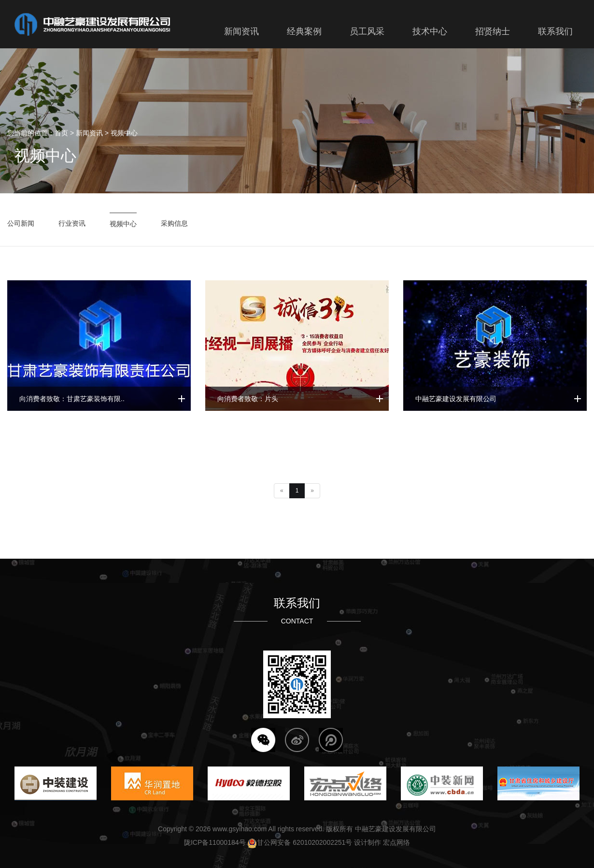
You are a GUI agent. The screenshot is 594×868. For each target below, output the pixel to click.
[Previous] (282, 491)
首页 (61, 133)
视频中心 (124, 133)
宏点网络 (396, 842)
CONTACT (297, 621)
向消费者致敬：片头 (248, 399)
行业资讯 (72, 223)
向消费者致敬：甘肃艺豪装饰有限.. (72, 399)
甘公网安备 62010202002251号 (300, 842)
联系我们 (297, 603)
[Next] (312, 491)
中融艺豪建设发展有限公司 (456, 399)
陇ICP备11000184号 (215, 842)
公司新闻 (21, 223)
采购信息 (174, 223)
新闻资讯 (89, 133)
